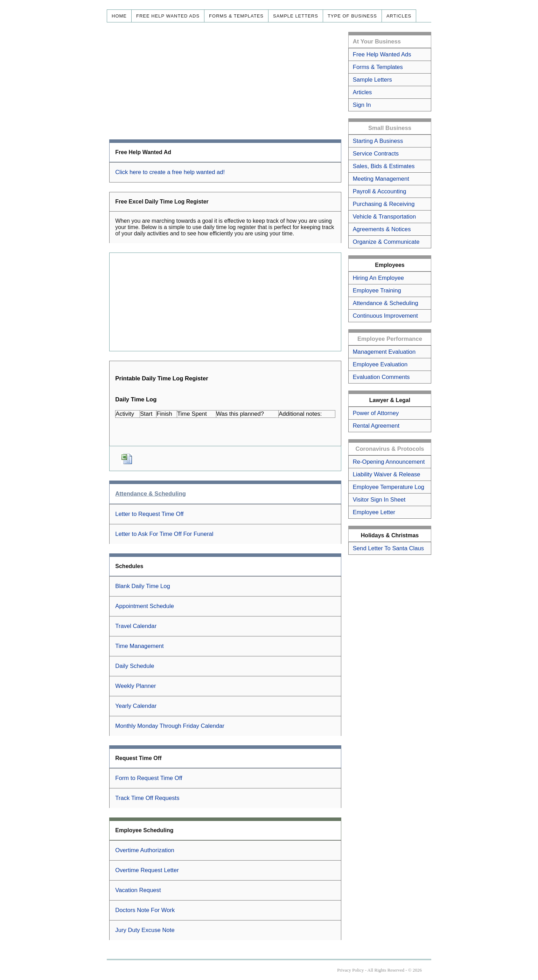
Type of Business (352, 16)
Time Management (139, 646)
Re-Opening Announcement (389, 462)
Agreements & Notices (382, 229)
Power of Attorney (376, 413)
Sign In (362, 105)
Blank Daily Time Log (142, 586)
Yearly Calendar (136, 706)
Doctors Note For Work (145, 910)
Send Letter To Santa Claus (388, 548)
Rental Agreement (376, 426)
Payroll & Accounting (380, 191)
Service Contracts (376, 154)
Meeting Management (381, 179)
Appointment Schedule (145, 606)
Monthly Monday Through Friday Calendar (170, 726)
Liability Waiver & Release (387, 474)
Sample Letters (296, 16)
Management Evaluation (384, 352)
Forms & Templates (236, 16)
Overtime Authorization (145, 850)
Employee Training (377, 291)
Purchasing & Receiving (384, 204)
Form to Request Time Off (149, 778)
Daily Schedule (135, 666)
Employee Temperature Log (389, 487)
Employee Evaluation (380, 364)
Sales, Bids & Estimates (384, 166)
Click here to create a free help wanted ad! (170, 172)
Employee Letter (374, 512)
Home (119, 16)
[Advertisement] (225, 81)
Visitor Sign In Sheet (379, 500)
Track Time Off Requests (147, 798)
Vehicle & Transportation (385, 217)
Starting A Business (378, 141)
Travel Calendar (136, 626)
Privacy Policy (350, 970)
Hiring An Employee (378, 278)
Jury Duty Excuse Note (145, 930)
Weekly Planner (135, 686)
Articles (399, 16)
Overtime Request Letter (147, 870)
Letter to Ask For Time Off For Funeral (164, 534)
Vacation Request (138, 890)
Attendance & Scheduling (386, 303)
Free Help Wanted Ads (168, 16)
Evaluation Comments (381, 377)
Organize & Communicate (386, 242)
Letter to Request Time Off (149, 514)
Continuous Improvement (385, 316)
